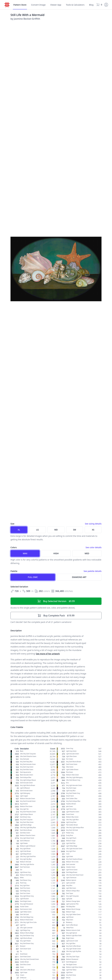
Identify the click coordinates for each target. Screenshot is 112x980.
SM (75, 530)
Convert (38, 5)
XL (19, 530)
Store (20, 5)
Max (25, 553)
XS (93, 530)
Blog (91, 5)
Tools (75, 5)
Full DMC (33, 577)
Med (87, 553)
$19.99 (56, 616)
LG (37, 530)
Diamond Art (79, 577)
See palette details (93, 571)
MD (56, 530)
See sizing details (93, 524)
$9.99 (56, 601)
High (56, 553)
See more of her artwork (48, 654)
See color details (94, 547)
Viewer (56, 5)
